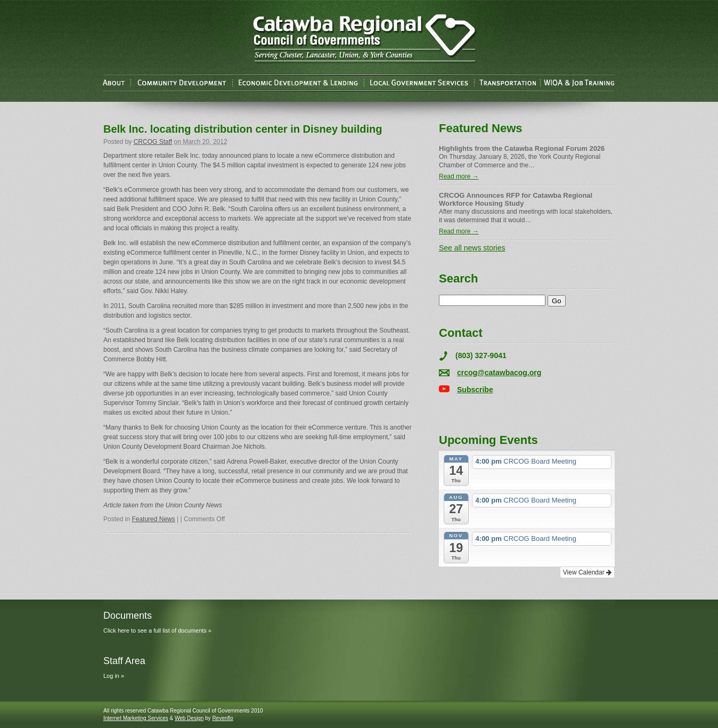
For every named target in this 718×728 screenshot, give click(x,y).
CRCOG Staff (153, 142)
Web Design (189, 718)
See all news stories (472, 248)
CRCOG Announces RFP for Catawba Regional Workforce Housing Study (516, 199)
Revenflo (222, 718)
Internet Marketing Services (136, 718)
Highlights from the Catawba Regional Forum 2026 (522, 148)
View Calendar (587, 572)
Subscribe (475, 390)
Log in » (114, 676)
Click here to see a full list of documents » (157, 630)
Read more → (459, 176)
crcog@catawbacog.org (499, 373)
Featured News (153, 519)
